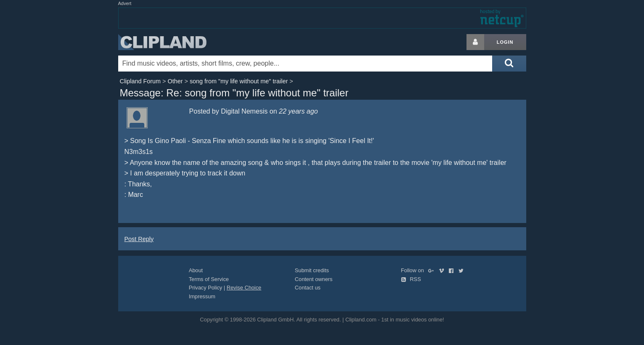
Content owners (314, 279)
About (196, 270)
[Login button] (475, 42)
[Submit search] (509, 64)
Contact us (308, 288)
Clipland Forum (140, 81)
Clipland (162, 42)
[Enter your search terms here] (305, 64)
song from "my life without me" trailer (239, 81)
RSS (411, 279)
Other (175, 81)
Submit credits (312, 270)
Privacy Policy (206, 288)
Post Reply (139, 239)
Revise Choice (244, 288)
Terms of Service (209, 279)
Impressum (202, 296)
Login (505, 42)
